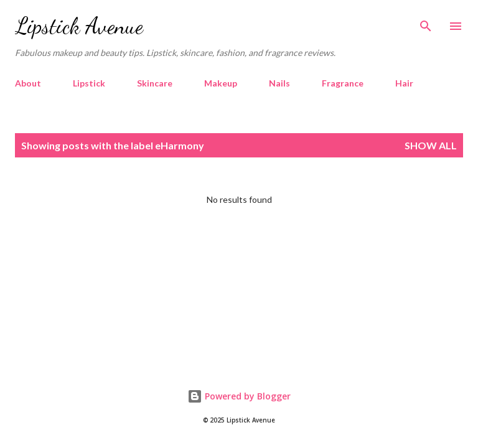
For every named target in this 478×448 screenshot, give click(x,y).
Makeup (221, 83)
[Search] (426, 22)
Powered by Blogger (239, 396)
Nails (279, 83)
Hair (404, 83)
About (28, 83)
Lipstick (89, 83)
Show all (431, 145)
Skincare (155, 83)
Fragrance (343, 83)
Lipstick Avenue (79, 26)
